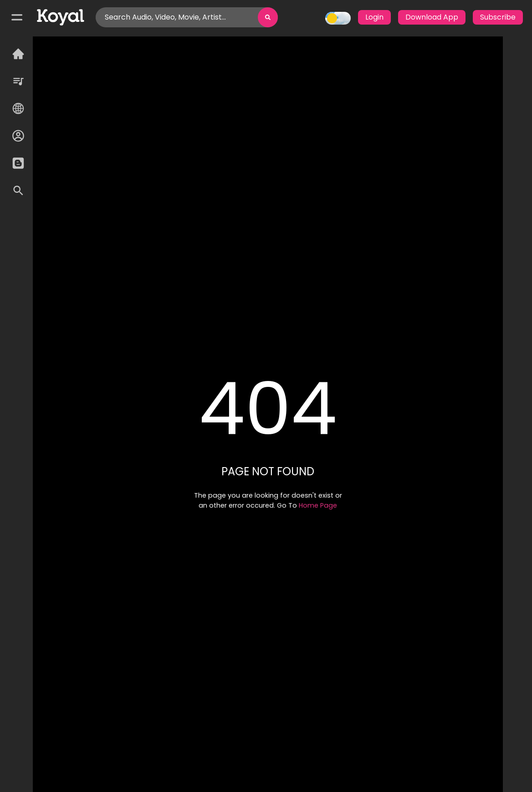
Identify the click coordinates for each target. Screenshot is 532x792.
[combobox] (106, 17)
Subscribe (498, 17)
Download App (432, 17)
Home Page (318, 505)
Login (374, 17)
